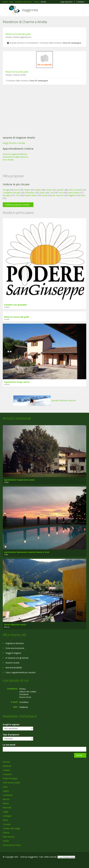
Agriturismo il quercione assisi (19, 480)
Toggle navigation (5, 10)
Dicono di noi (25, 697)
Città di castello (75, 190)
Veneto (6, 841)
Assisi (17, 190)
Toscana (7, 824)
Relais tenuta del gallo (17, 72)
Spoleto (60, 190)
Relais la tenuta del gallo (18, 34)
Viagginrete (30, 10)
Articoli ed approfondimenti (15, 154)
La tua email (10, 745)
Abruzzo (6, 762)
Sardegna (7, 816)
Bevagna (7, 195)
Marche (6, 799)
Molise (6, 803)
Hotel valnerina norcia (15, 625)
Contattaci (80, 2)
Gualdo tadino (30, 195)
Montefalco (30, 193)
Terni (60, 193)
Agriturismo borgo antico (17, 382)
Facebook (4, 863)
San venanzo (58, 195)
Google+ (9, 863)
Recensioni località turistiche (15, 157)
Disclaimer (24, 694)
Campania (7, 774)
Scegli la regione (12, 724)
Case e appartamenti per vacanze (21, 672)
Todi (52, 193)
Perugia (6, 190)
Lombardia (8, 795)
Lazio (5, 787)
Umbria (6, 833)
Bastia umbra (73, 193)
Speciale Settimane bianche (45, 400)
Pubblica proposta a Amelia (17, 205)
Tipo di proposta (12, 735)
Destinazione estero (12, 845)
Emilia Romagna (10, 778)
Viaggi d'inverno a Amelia (14, 143)
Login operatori (66, 2)
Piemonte (7, 808)
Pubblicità (23, 707)
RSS (23, 863)
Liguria (6, 791)
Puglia (5, 812)
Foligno (27, 190)
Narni (83, 195)
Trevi (17, 195)
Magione (72, 195)
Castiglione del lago (11, 193)
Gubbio (38, 190)
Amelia (44, 195)
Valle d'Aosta (8, 837)
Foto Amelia (8, 160)
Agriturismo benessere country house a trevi (27, 552)
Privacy (22, 689)
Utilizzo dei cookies (28, 692)
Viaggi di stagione (13, 653)
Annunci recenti (12, 663)
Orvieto (49, 190)
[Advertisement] (44, 111)
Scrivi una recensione (15, 648)
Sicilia (5, 820)
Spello (42, 193)
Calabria (6, 770)
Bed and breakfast (14, 668)
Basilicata (7, 766)
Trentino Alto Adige (11, 828)
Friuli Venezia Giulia (11, 783)
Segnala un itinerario (15, 643)
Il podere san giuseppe (15, 305)
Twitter (16, 863)
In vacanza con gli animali (17, 658)
